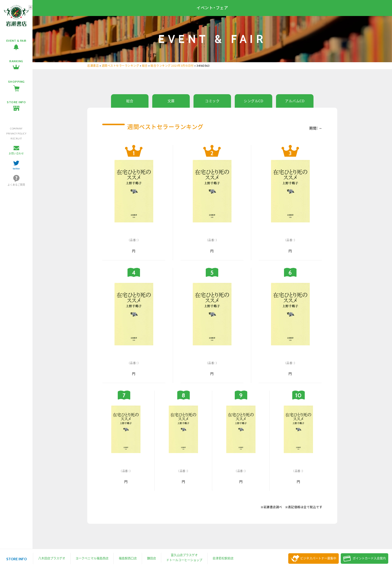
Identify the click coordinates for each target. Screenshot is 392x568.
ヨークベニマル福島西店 (92, 558)
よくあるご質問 (16, 185)
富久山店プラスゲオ (184, 555)
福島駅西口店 (128, 558)
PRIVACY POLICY (16, 134)
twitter (16, 169)
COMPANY (16, 129)
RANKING (16, 61)
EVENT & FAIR (16, 41)
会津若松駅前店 (223, 558)
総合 (130, 101)
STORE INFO (16, 102)
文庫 (171, 101)
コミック (212, 101)
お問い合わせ (16, 154)
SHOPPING (16, 82)
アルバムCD (295, 101)
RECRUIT (16, 139)
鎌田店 (151, 558)
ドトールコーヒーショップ (184, 560)
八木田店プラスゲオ (52, 558)
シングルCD (253, 101)
